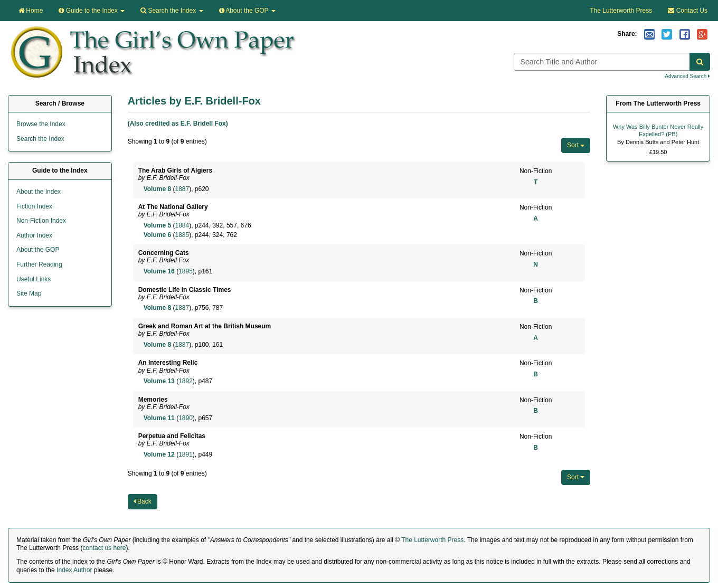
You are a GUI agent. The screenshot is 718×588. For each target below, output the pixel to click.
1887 (182, 189)
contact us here (104, 548)
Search (172, 11)
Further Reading (39, 264)
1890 (186, 418)
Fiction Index (34, 206)
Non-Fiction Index (41, 221)
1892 (186, 381)
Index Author (74, 570)
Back (143, 501)
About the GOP (247, 11)
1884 (182, 225)
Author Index (34, 235)
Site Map (29, 293)
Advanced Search (687, 76)
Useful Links (34, 279)
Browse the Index (41, 124)
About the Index (39, 192)
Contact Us (688, 11)
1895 (186, 271)
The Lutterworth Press (621, 11)
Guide (92, 11)
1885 (182, 235)
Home (31, 11)
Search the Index (40, 139)
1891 (186, 454)
